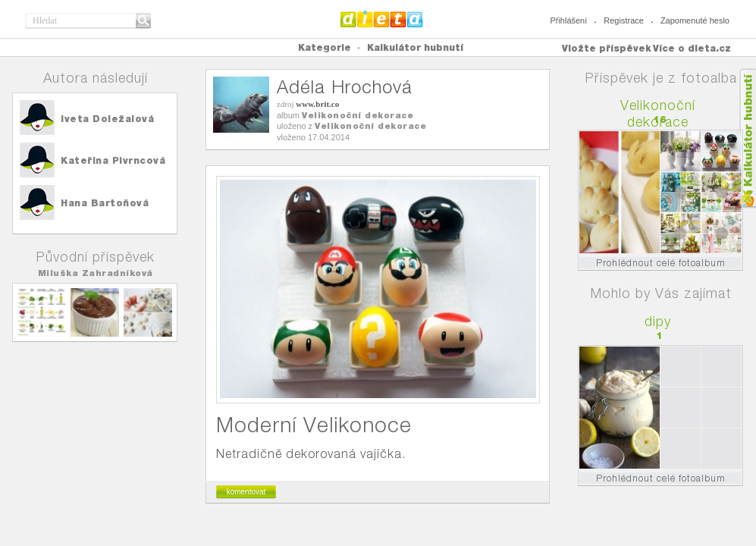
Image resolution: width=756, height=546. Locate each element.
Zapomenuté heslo (695, 20)
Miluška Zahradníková (96, 273)
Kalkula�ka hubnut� (747, 138)
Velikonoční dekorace (358, 115)
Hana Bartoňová (105, 203)
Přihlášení (568, 20)
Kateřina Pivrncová (113, 160)
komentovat (246, 492)
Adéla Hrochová (345, 87)
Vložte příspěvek (607, 48)
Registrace (624, 20)
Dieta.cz (382, 19)
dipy (658, 321)
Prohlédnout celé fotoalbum (661, 263)
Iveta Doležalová (107, 119)
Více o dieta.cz (692, 48)
